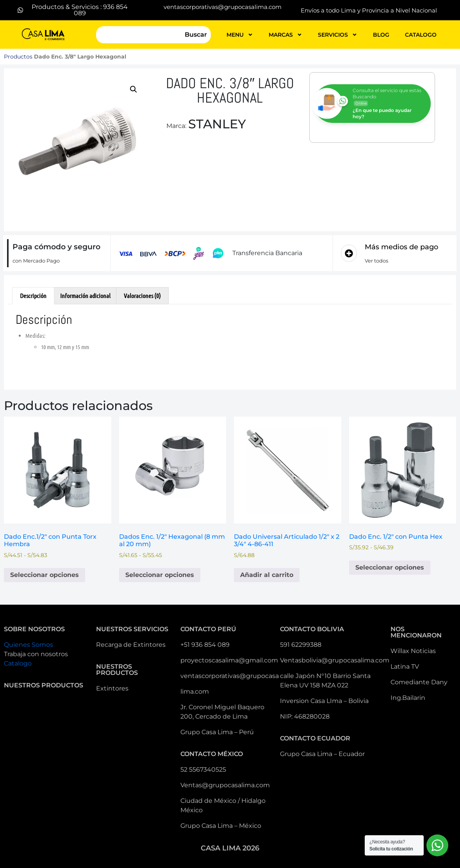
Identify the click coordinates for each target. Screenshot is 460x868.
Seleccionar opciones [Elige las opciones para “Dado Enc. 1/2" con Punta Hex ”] (390, 567)
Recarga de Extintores (131, 645)
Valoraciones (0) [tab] (142, 296)
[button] (134, 89)
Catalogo (18, 663)
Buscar (196, 35)
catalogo (421, 35)
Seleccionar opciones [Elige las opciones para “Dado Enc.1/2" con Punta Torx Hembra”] (45, 575)
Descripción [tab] (33, 296)
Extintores (112, 688)
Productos (18, 57)
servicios (338, 35)
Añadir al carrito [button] (267, 575)
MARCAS (285, 35)
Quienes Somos (29, 645)
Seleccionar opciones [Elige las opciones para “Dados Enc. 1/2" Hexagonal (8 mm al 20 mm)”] (160, 575)
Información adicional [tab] (85, 296)
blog (381, 35)
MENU (240, 35)
